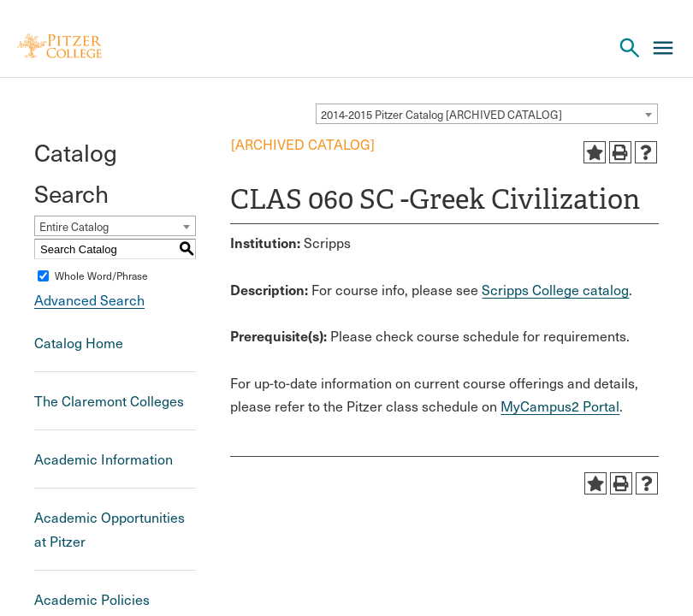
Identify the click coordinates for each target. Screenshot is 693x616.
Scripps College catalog (555, 290)
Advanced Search (89, 300)
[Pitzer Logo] (59, 47)
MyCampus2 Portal (560, 406)
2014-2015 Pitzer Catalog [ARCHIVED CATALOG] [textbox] (441, 115)
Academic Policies (92, 599)
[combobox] (487, 114)
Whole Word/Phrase (101, 275)
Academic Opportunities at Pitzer (110, 529)
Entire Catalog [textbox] (74, 227)
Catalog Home (79, 343)
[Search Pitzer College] (630, 48)
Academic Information (104, 459)
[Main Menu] (663, 48)
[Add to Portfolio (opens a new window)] (595, 152)
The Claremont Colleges (109, 401)
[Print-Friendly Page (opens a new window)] (620, 152)
